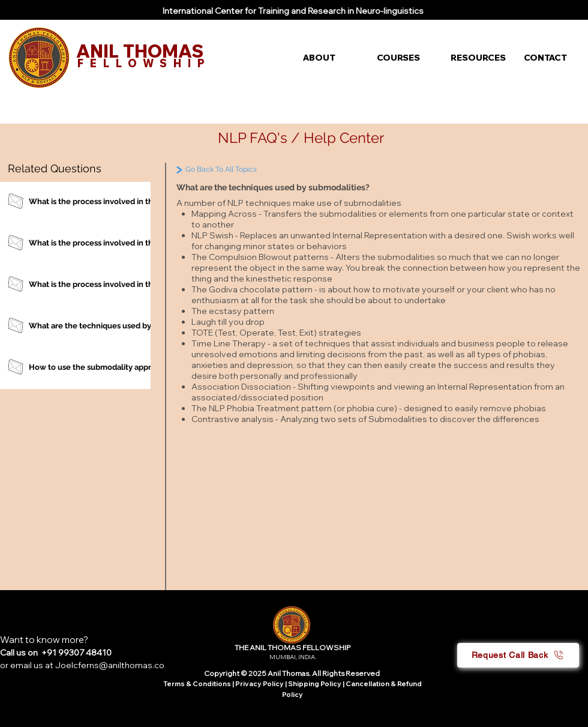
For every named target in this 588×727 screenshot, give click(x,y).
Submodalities (399, 419)
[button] (331, 58)
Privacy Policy (260, 684)
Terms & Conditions (197, 684)
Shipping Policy (315, 684)
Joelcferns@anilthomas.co (110, 665)
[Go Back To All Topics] (247, 170)
